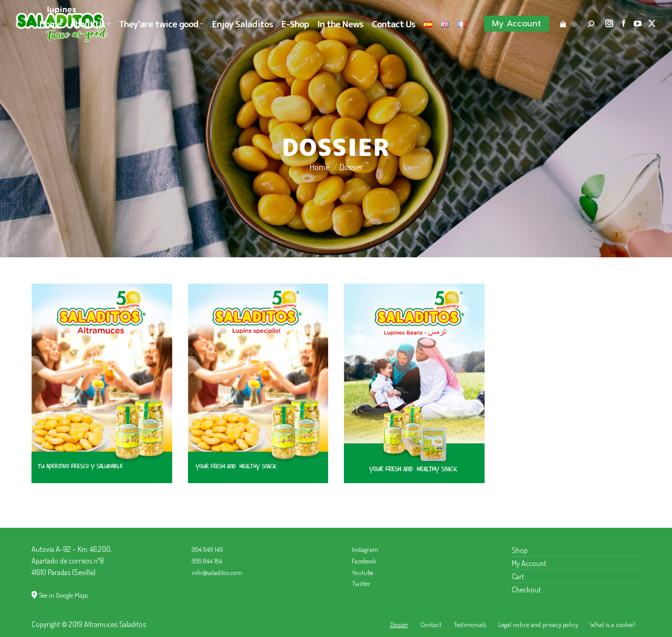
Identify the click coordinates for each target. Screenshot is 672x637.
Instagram (365, 549)
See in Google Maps (63, 595)
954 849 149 (207, 549)
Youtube (363, 572)
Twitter (361, 583)
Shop (520, 550)
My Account (529, 563)
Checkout (526, 589)
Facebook (364, 561)
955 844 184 (207, 561)
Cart (518, 576)
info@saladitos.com (217, 572)
